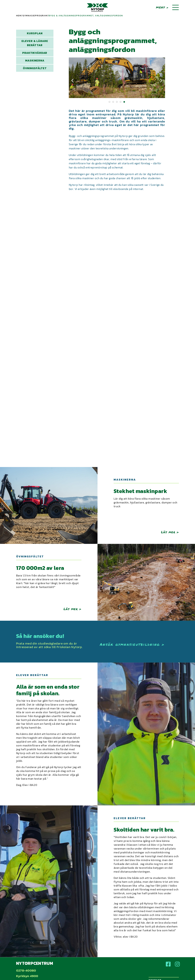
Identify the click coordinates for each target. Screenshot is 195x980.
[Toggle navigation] (175, 8)
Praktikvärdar (35, 53)
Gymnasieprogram (35, 16)
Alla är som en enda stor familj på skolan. (48, 690)
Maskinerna (35, 60)
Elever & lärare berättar (35, 43)
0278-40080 (26, 970)
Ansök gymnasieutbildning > (132, 644)
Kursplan (35, 33)
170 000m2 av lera (40, 568)
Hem (19, 16)
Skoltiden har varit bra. (144, 830)
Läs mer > (170, 532)
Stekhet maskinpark (140, 491)
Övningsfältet (35, 68)
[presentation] (73, 81)
